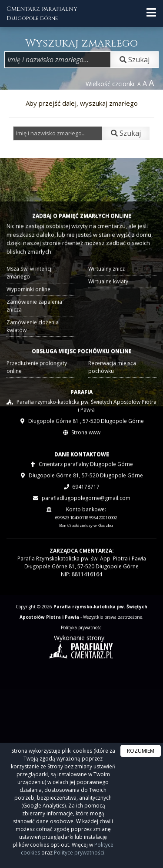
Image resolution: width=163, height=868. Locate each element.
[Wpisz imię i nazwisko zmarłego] (58, 60)
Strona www (86, 461)
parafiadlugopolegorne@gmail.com (86, 527)
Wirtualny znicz (105, 298)
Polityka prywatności (82, 656)
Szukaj (135, 60)
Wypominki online (31, 318)
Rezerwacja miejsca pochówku (111, 393)
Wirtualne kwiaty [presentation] (107, 311)
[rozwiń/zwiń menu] (151, 12)
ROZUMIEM (141, 751)
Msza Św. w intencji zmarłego (32, 302)
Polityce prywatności (79, 853)
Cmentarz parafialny (42, 13)
